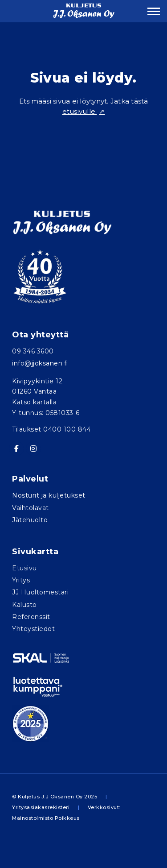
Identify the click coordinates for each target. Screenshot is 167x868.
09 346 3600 (33, 351)
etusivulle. (80, 111)
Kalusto (24, 605)
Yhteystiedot (33, 629)
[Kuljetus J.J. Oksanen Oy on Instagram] (33, 449)
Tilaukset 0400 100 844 (51, 429)
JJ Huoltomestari (40, 592)
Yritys (21, 580)
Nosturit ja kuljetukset (49, 495)
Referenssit (31, 617)
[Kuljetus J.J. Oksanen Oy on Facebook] (16, 449)
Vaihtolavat (31, 508)
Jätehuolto (30, 520)
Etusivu (24, 568)
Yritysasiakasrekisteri (41, 807)
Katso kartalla (34, 402)
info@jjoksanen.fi (40, 363)
